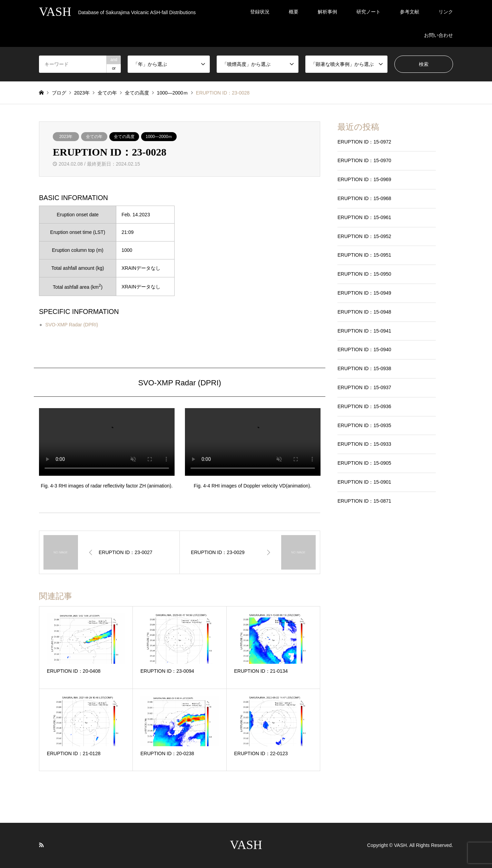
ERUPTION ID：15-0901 (364, 482)
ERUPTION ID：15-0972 (364, 142)
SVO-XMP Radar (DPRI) (72, 325)
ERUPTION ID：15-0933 (364, 444)
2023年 (66, 137)
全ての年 (94, 137)
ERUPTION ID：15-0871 (364, 501)
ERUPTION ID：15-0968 (364, 198)
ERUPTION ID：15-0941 (364, 331)
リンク (446, 12)
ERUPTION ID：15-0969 (364, 179)
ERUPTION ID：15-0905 (364, 463)
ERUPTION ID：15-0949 (364, 293)
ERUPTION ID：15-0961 (364, 217)
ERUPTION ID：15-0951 (364, 255)
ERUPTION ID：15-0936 (364, 406)
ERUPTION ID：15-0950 (364, 274)
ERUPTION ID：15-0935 (364, 425)
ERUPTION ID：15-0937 (364, 387)
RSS (41, 845)
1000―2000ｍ (159, 137)
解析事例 (327, 12)
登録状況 (260, 12)
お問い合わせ (439, 35)
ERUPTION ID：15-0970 (364, 160)
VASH (246, 845)
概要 (294, 12)
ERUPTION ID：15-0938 (364, 368)
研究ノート (368, 12)
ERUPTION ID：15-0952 (364, 236)
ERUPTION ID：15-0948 (364, 312)
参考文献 (410, 12)
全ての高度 (124, 137)
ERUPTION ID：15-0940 (364, 349)
